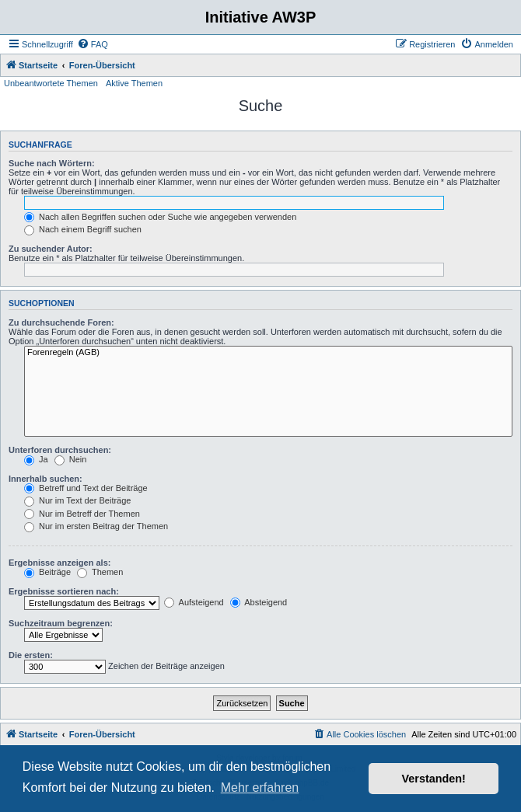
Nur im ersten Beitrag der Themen (96, 526)
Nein (71, 459)
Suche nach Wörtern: (52, 163)
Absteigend (259, 602)
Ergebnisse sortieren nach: (64, 591)
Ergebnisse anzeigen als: (59, 563)
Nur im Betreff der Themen (82, 514)
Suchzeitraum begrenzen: (61, 623)
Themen (100, 572)
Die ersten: (31, 655)
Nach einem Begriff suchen (83, 229)
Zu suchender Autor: (51, 249)
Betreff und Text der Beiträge (86, 488)
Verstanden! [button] (434, 779)
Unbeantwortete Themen (51, 83)
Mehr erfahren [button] (260, 788)
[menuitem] (93, 44)
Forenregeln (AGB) (268, 353)
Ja (36, 459)
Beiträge (47, 572)
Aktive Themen (134, 83)
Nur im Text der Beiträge (77, 500)
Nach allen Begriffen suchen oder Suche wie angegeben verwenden (160, 217)
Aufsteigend (194, 602)
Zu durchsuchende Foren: (61, 322)
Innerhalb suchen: (45, 479)
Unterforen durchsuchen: (60, 450)
